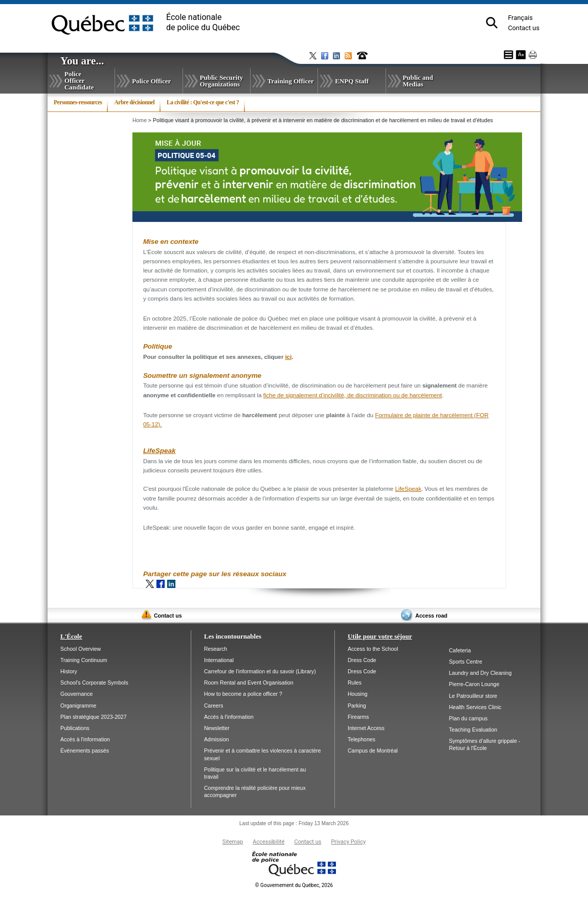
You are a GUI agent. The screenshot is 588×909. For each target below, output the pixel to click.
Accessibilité (268, 842)
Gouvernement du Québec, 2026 (294, 885)
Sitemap (233, 842)
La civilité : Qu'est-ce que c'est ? (203, 102)
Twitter (150, 584)
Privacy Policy (348, 842)
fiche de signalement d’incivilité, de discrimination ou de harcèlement (353, 395)
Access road (431, 616)
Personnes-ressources (78, 102)
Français (520, 18)
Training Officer (291, 81)
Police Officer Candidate (79, 81)
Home (140, 120)
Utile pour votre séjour (380, 636)
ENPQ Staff (352, 81)
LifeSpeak (159, 451)
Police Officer (151, 81)
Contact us (524, 28)
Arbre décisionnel (134, 102)
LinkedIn (171, 584)
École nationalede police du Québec (203, 22)
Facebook (161, 584)
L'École (71, 636)
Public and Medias (418, 81)
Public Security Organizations (222, 81)
